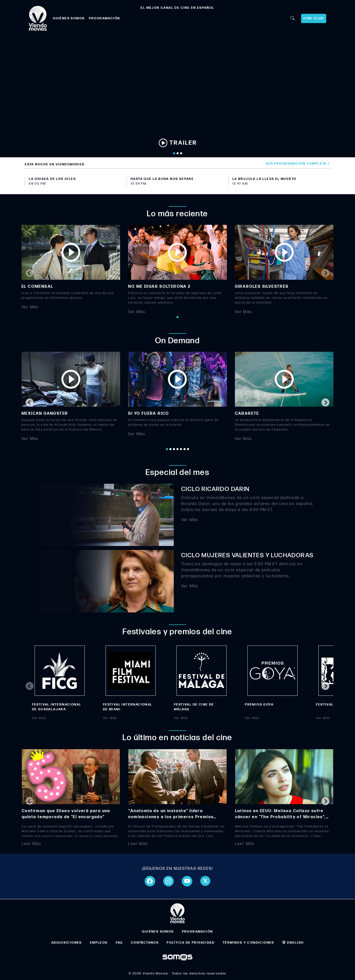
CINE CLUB (314, 18)
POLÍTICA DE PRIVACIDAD (191, 943)
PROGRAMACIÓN (105, 18)
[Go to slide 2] (177, 153)
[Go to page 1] (177, 317)
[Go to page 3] (174, 449)
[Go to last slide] (30, 402)
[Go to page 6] (185, 449)
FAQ (119, 943)
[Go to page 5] (181, 449)
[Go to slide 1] (174, 153)
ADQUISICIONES (67, 943)
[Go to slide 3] (181, 153)
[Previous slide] (30, 273)
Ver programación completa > (298, 164)
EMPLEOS (99, 943)
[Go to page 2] (170, 449)
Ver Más (30, 307)
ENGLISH (293, 943)
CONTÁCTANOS (145, 943)
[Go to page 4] (177, 449)
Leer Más (31, 844)
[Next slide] (325, 273)
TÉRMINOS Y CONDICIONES (248, 943)
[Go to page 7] (188, 449)
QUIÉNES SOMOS (69, 18)
